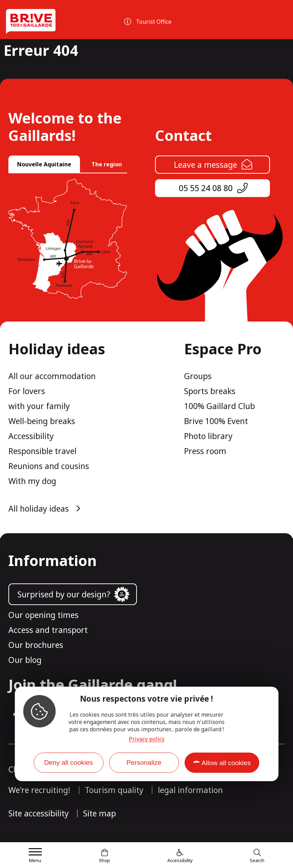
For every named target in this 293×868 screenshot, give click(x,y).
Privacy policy (147, 739)
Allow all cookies (226, 763)
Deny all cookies (68, 763)
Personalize (144, 763)
